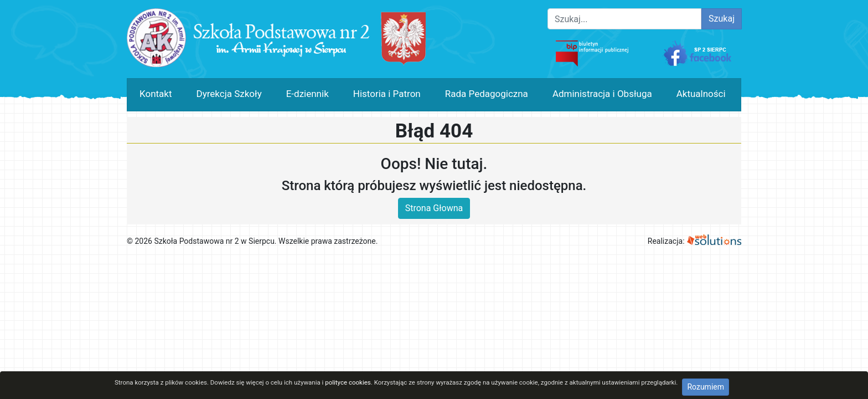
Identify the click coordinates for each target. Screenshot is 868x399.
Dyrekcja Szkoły (229, 94)
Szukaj (722, 19)
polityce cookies (348, 382)
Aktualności (701, 94)
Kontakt (156, 94)
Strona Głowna (434, 208)
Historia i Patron (387, 94)
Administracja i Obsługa (602, 94)
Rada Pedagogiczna (487, 94)
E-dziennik (308, 94)
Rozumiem (706, 387)
